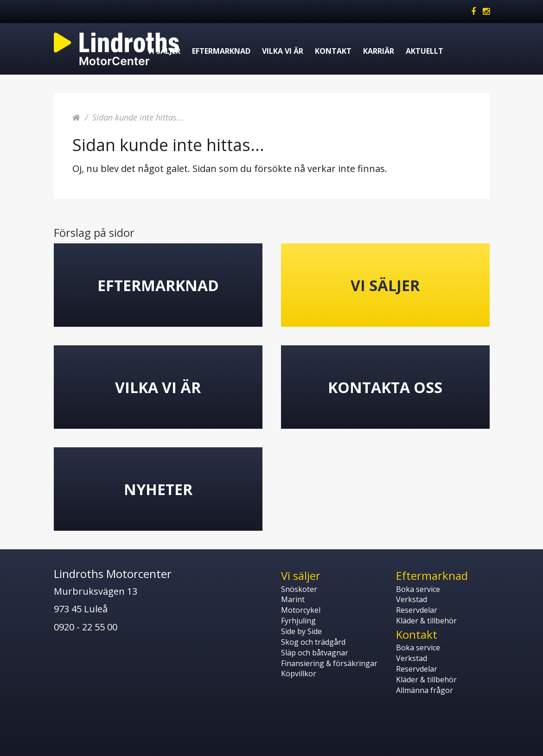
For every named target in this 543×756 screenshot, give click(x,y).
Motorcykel (301, 610)
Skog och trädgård (313, 642)
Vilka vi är (283, 51)
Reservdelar (417, 610)
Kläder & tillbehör (426, 621)
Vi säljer (164, 51)
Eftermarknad (221, 51)
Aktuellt (425, 51)
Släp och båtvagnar (315, 653)
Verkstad (412, 599)
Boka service (418, 589)
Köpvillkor (299, 673)
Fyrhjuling (298, 621)
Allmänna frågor (425, 690)
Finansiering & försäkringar (329, 663)
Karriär (379, 51)
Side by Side (301, 631)
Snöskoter (299, 589)
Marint (293, 599)
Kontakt (333, 51)
